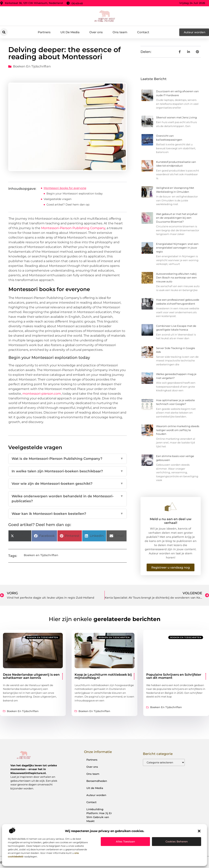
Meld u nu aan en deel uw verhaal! (171, 521)
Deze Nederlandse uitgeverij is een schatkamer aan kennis (31, 676)
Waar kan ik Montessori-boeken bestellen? (67, 514)
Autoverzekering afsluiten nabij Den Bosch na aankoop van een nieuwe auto (176, 278)
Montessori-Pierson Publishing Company (73, 228)
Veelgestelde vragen (58, 199)
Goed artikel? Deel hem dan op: (68, 205)
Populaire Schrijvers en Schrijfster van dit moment (174, 676)
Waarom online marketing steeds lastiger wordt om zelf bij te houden (178, 430)
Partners (44, 32)
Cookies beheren (177, 841)
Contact (143, 32)
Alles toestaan (125, 841)
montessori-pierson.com (42, 394)
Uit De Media (70, 32)
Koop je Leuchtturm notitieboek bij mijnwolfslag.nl (103, 676)
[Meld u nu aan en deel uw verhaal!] (171, 507)
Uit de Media (95, 788)
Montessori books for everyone (65, 188)
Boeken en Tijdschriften (32, 66)
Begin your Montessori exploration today (75, 194)
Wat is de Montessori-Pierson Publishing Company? (67, 459)
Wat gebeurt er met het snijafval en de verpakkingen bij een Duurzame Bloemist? (177, 218)
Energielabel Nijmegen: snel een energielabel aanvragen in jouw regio (177, 248)
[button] (199, 831)
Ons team (120, 32)
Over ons (96, 32)
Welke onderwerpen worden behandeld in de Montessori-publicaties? (67, 499)
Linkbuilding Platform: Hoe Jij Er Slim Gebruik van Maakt (99, 815)
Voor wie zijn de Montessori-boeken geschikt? (67, 484)
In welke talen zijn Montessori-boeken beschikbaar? (67, 471)
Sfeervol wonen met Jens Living (176, 117)
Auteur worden (96, 795)
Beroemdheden (97, 781)
